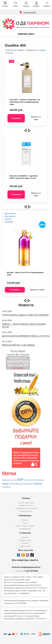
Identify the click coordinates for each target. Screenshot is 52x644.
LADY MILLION (30, 480)
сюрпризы (6, 487)
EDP (20, 480)
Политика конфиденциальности (26, 567)
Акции (5, 484)
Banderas (6, 480)
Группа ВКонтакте (16, 484)
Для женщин (10, 213)
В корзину (16, 118)
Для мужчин (10, 216)
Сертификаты (25, 529)
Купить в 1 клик (36, 118)
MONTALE (40, 480)
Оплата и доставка (26, 503)
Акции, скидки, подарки (25, 526)
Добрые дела (25, 546)
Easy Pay (13, 480)
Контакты (25, 543)
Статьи (25, 523)
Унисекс (8, 219)
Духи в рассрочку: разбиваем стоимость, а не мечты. (26, 336)
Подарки (38, 484)
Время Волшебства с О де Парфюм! (19, 345)
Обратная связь (26, 511)
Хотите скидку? (30, 12)
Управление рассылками (26, 508)
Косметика (28, 484)
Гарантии (25, 537)
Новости (25, 520)
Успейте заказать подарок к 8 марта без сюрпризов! (25, 315)
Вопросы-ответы (26, 506)
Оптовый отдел (25, 540)
